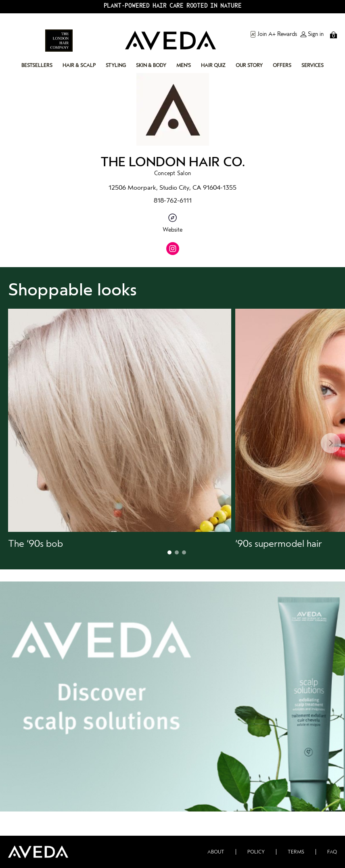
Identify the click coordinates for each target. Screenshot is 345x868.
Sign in (312, 34)
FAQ (332, 852)
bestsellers (37, 65)
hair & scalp (79, 65)
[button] (120, 429)
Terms (296, 852)
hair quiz (213, 65)
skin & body (151, 65)
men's (184, 65)
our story (249, 65)
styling (116, 65)
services (313, 65)
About (216, 852)
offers (282, 65)
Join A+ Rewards (273, 34)
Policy (256, 852)
